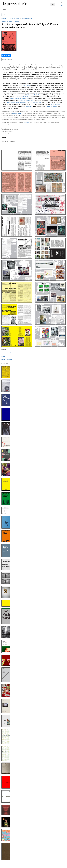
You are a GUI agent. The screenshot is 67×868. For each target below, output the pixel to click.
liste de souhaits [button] (7, 59)
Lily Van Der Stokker (51, 106)
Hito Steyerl (26, 86)
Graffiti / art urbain (7, 360)
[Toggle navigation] (4, 10)
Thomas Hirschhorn (15, 99)
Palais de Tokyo (14, 19)
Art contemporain (7, 353)
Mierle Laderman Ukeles (28, 101)
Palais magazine (27, 19)
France (3, 356)
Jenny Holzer (25, 99)
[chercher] (43, 4)
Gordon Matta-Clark (12, 102)
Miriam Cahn (30, 95)
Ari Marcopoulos (23, 102)
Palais (17, 21)
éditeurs (4, 19)
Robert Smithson (55, 104)
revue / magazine (7, 21)
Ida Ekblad (26, 97)
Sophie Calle (38, 95)
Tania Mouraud (37, 102)
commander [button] (6, 55)
